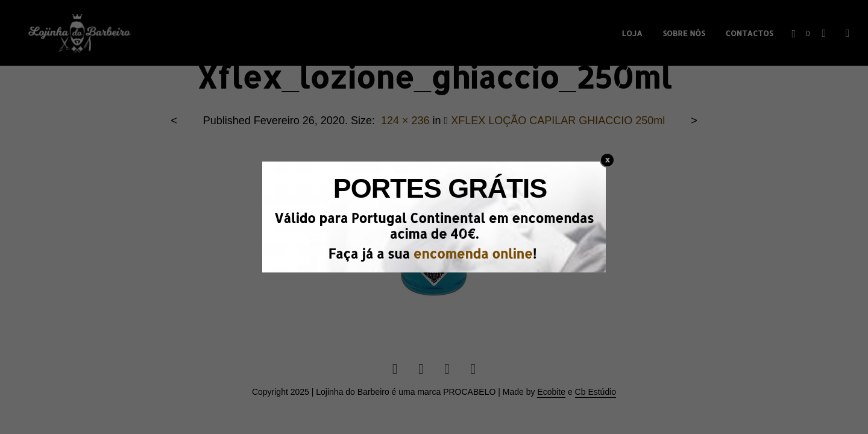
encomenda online (473, 253)
